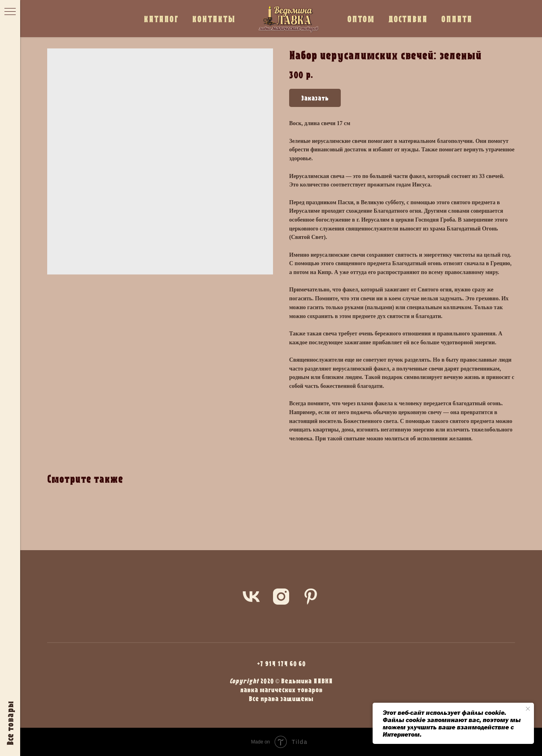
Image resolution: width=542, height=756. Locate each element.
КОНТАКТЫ (214, 19)
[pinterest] (311, 597)
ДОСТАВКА (408, 19)
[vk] (251, 597)
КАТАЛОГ (161, 19)
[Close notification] (528, 709)
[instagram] (281, 597)
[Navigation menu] (10, 12)
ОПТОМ (361, 19)
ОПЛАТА (457, 19)
